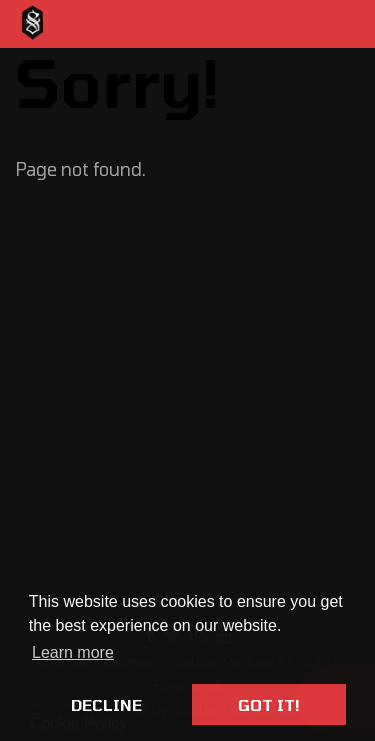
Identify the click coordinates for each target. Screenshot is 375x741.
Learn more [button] (73, 652)
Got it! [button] (269, 704)
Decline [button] (106, 704)
